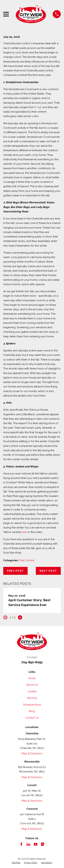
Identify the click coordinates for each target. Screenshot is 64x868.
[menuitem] (16, 863)
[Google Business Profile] (43, 844)
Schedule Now (32, 705)
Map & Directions (32, 754)
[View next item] (20, 617)
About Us (32, 685)
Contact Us (32, 718)
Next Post (48, 571)
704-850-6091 (32, 662)
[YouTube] (36, 844)
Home (32, 678)
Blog (32, 711)
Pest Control (27, 560)
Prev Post (15, 571)
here (25, 532)
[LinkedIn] (28, 844)
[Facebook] (21, 844)
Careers (32, 691)
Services (32, 698)
